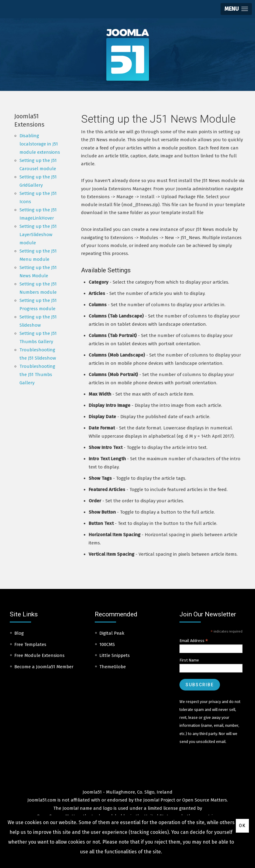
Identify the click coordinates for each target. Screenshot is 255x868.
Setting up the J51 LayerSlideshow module (38, 235)
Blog (19, 633)
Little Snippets (115, 655)
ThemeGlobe (113, 667)
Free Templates (30, 644)
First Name (189, 660)
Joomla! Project (159, 800)
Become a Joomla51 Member (44, 667)
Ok (242, 826)
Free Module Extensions (39, 655)
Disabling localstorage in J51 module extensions (40, 144)
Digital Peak (112, 633)
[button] (236, 9)
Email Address (194, 641)
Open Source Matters (205, 800)
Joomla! (71, 808)
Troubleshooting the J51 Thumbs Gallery (37, 375)
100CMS (107, 644)
